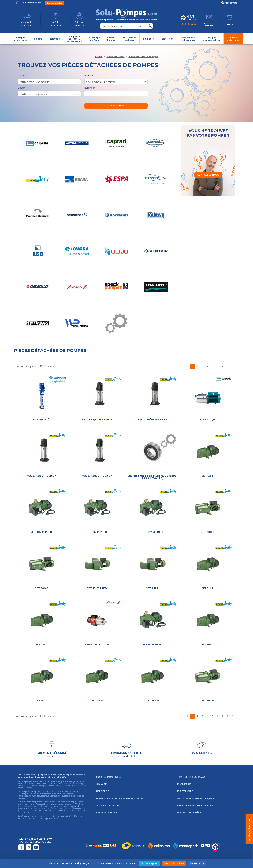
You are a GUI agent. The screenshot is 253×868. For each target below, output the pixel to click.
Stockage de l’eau (109, 805)
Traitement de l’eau (191, 777)
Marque (49, 79)
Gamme (116, 79)
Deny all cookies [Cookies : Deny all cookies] (174, 863)
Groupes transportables (195, 805)
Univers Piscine (107, 812)
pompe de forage (68, 804)
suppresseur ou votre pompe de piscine (33, 808)
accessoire (21, 810)
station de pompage (59, 806)
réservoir (68, 808)
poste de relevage (32, 806)
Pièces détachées (189, 812)
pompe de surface (42, 802)
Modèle (49, 91)
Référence (116, 91)
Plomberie (184, 784)
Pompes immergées (109, 777)
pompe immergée (28, 804)
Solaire (101, 784)
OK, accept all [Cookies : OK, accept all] (149, 863)
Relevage (103, 791)
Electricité (185, 791)
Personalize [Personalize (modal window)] (197, 863)
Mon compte (228, 3)
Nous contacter (54, 3)
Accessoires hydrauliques (196, 798)
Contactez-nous (208, 175)
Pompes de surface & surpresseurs (120, 798)
